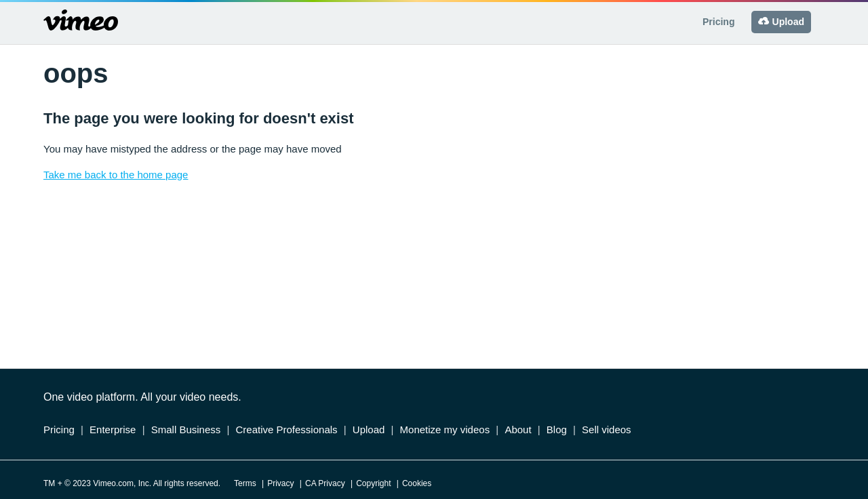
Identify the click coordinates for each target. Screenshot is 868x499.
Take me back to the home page (116, 175)
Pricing (718, 22)
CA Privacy (325, 483)
